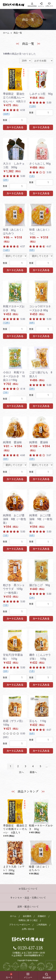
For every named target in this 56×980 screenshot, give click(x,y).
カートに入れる (15, 127)
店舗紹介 (42, 916)
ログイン (41, 6)
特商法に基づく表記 (28, 920)
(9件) (32, 250)
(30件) (6, 114)
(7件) (6, 393)
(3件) (32, 389)
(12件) (33, 106)
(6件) (32, 734)
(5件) (6, 459)
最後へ (33, 772)
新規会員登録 (32, 5)
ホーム (6, 33)
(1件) (32, 176)
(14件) (6, 250)
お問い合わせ (28, 929)
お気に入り (49, 6)
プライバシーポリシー (20, 925)
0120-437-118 (30, 948)
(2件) (6, 180)
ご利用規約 (42, 925)
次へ (21, 772)
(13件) (6, 323)
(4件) (32, 323)
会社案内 (27, 916)
